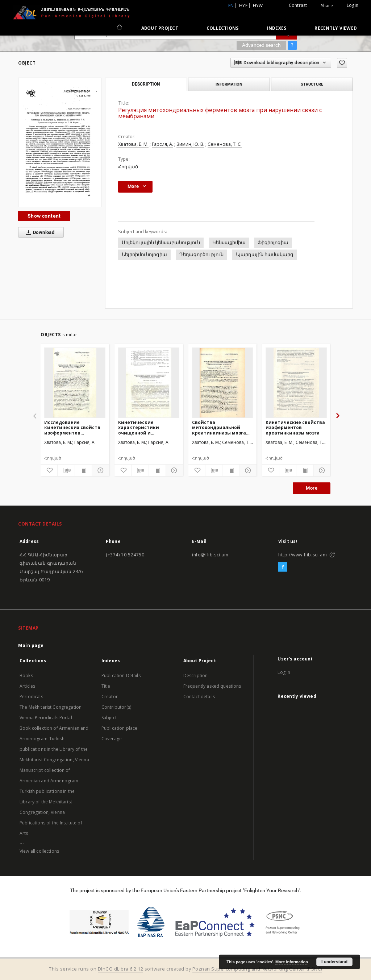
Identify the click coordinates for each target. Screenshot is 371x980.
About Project (160, 28)
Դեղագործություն (201, 254)
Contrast (298, 5)
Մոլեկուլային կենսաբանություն (161, 242)
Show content (44, 216)
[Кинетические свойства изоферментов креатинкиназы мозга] (296, 383)
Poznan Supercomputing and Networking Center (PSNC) (257, 969)
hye (243, 6)
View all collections (39, 851)
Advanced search (261, 45)
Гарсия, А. (162, 144)
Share (327, 6)
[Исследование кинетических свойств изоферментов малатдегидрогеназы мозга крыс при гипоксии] (75, 383)
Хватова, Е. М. (133, 144)
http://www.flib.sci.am (303, 555)
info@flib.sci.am (210, 555)
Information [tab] (229, 84)
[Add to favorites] (342, 63)
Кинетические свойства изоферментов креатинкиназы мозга (295, 427)
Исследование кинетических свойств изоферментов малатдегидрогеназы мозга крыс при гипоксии (72, 427)
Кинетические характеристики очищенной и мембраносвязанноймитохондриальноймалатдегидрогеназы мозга (149, 427)
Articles (27, 686)
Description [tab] (146, 84)
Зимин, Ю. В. (190, 144)
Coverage (112, 739)
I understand (334, 962)
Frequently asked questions (212, 686)
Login (353, 5)
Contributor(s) (116, 707)
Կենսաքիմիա (229, 242)
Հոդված (128, 167)
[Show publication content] (83, 470)
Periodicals (31, 697)
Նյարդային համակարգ (265, 254)
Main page (31, 645)
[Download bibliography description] (66, 470)
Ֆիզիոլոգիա (273, 242)
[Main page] (119, 28)
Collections (223, 28)
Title (106, 686)
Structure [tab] (312, 84)
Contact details (199, 697)
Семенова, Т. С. (225, 144)
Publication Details (121, 676)
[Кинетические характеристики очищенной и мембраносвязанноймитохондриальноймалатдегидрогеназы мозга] (149, 383)
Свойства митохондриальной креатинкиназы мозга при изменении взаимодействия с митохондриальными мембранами (219, 427)
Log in (284, 672)
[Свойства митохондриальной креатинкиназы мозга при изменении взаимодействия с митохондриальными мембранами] (223, 383)
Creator (110, 697)
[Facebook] (283, 567)
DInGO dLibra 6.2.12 (121, 969)
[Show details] (99, 470)
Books (26, 676)
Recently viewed (336, 28)
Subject (109, 718)
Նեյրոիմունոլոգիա (144, 254)
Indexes (277, 28)
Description (196, 676)
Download (39, 232)
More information (292, 962)
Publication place (120, 728)
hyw (258, 6)
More (312, 488)
